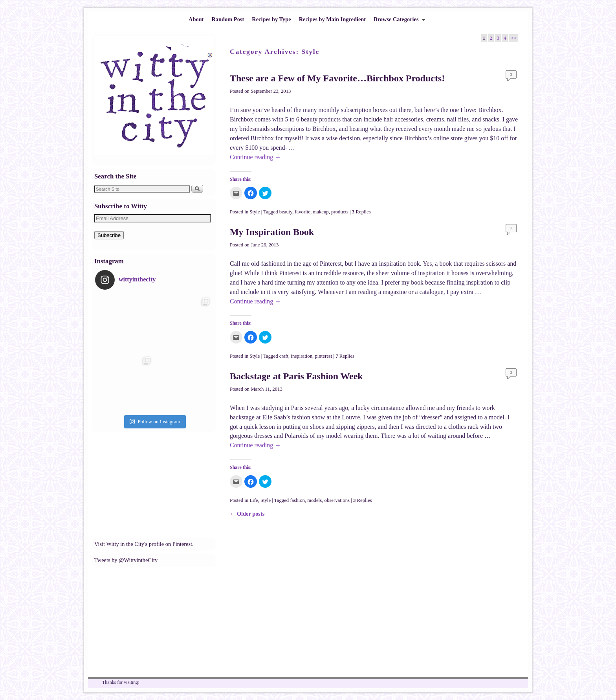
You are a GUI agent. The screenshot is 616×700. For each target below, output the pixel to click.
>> (514, 38)
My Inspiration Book (272, 232)
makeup (321, 212)
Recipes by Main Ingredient (332, 19)
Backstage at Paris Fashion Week (296, 376)
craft (284, 356)
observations (337, 500)
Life (254, 500)
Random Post (228, 19)
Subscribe (109, 235)
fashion (297, 500)
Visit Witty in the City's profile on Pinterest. (144, 544)
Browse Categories (398, 21)
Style (255, 212)
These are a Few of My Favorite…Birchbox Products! (337, 78)
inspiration (302, 356)
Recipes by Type (271, 19)
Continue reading (255, 157)
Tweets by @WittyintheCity (126, 560)
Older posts (247, 514)
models (314, 500)
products (340, 212)
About (196, 19)
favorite (302, 212)
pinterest (323, 356)
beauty (286, 212)
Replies (361, 212)
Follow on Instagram (155, 422)
